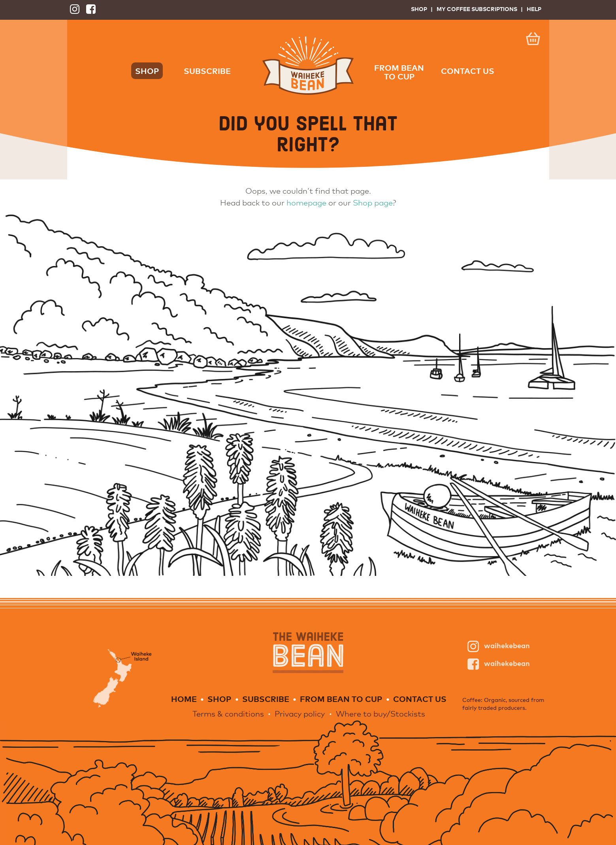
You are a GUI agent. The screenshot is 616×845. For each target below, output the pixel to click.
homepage (306, 203)
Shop (419, 9)
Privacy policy (300, 714)
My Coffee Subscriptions (477, 9)
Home (184, 699)
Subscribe (207, 71)
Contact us (468, 71)
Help (534, 9)
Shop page (373, 203)
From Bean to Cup (399, 72)
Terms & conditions (228, 714)
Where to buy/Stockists (381, 714)
